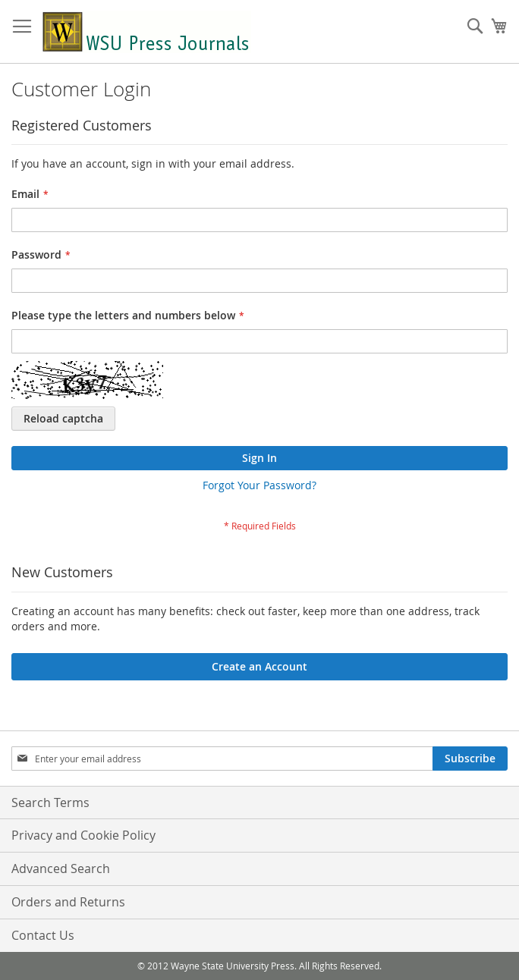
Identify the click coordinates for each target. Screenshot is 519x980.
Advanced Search (61, 868)
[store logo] (146, 32)
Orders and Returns (68, 902)
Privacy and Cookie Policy (83, 835)
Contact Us (43, 935)
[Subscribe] (470, 759)
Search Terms (50, 803)
